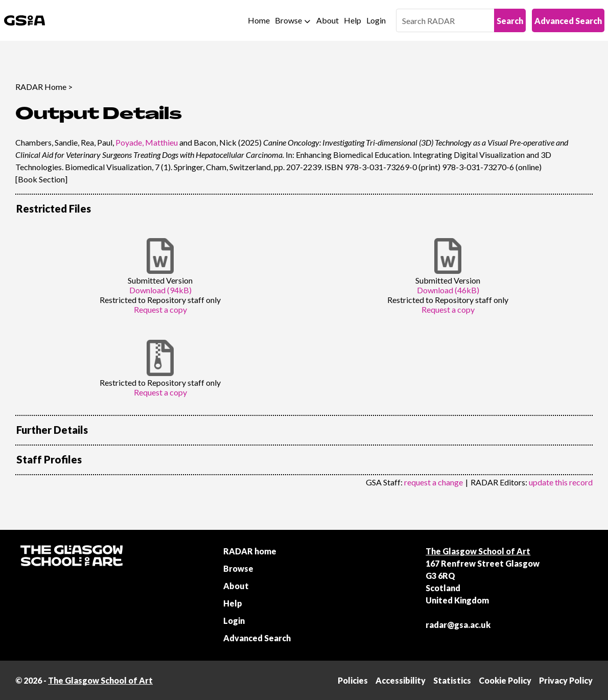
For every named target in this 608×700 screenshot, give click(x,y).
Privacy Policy (566, 680)
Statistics (452, 680)
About (328, 20)
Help (353, 20)
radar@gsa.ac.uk (458, 625)
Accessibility (401, 680)
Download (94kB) (160, 290)
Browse (288, 20)
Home (259, 20)
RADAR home (250, 551)
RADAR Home (41, 87)
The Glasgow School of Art (478, 551)
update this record (561, 482)
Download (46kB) (448, 290)
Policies (353, 680)
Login (376, 20)
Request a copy (160, 309)
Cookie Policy (505, 680)
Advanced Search (568, 21)
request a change (434, 482)
